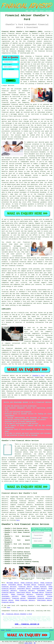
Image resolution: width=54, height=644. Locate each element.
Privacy (51, 630)
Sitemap (3, 630)
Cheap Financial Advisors (22, 594)
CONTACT (42, 11)
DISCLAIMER (49, 11)
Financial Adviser (45, 585)
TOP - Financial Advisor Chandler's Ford (17, 614)
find (7, 497)
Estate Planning (40, 587)
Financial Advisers (27, 591)
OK (35, 643)
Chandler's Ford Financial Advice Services (25, 524)
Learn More (28, 643)
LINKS (31, 11)
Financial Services (9, 587)
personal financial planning (38, 462)
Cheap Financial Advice (30, 583)
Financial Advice (25, 587)
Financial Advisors (44, 594)
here (18, 520)
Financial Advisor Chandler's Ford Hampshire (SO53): (22, 32)
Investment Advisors (39, 589)
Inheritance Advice (24, 593)
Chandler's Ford (38, 376)
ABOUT (36, 11)
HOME (27, 11)
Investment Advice (15, 585)
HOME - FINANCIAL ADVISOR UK (27, 624)
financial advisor (8, 49)
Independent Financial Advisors (40, 598)
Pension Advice (7, 600)
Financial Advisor (8, 593)
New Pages (8, 630)
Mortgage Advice (13, 583)
